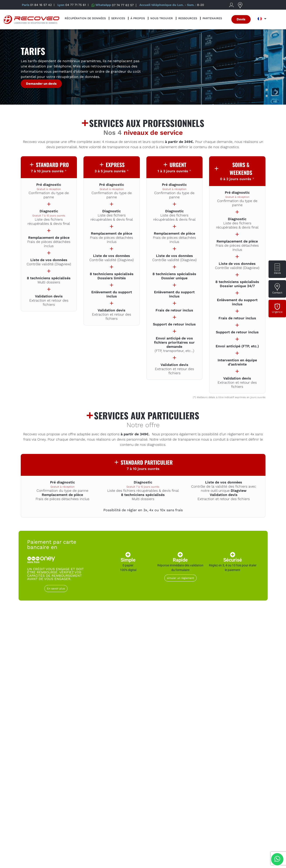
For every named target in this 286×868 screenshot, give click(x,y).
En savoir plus (56, 589)
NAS (192, 705)
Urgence (277, 312)
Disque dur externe (45, 707)
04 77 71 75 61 (76, 5)
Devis (277, 273)
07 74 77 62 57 (123, 5)
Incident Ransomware (45, 757)
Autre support (241, 754)
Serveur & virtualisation (241, 707)
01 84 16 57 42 (41, 5)
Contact (277, 293)
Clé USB (143, 754)
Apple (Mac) (94, 754)
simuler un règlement (180, 578)
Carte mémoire (192, 754)
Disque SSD (143, 705)
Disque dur (94, 705)
